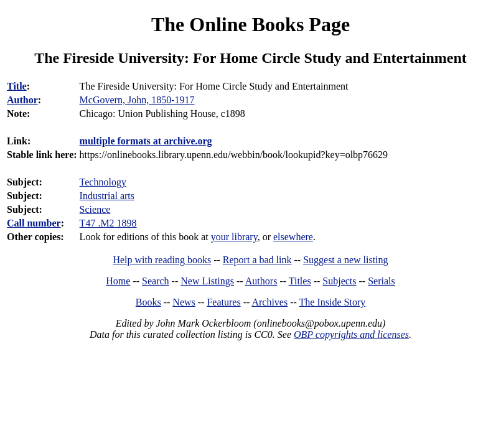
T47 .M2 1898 (108, 223)
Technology (103, 182)
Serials (382, 281)
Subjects (339, 281)
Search (156, 281)
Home (118, 281)
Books (148, 302)
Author (22, 100)
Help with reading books (162, 260)
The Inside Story (333, 302)
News (184, 302)
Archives (269, 302)
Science (95, 209)
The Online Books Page (250, 24)
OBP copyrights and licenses (351, 334)
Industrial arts (107, 196)
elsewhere (293, 237)
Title (17, 86)
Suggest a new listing (345, 260)
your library (234, 237)
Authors (261, 281)
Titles (300, 281)
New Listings (207, 281)
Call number (34, 223)
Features (223, 302)
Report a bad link (257, 260)
